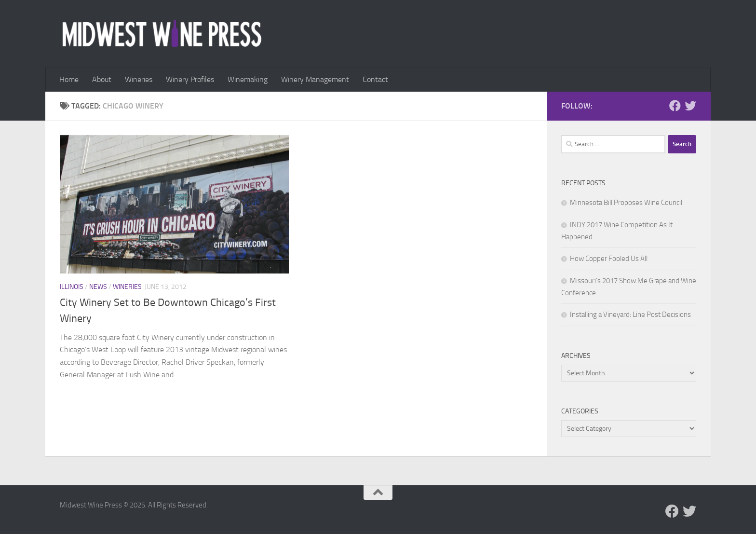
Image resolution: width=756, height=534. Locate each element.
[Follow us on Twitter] (690, 106)
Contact (375, 79)
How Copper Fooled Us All (609, 259)
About (102, 79)
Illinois (72, 287)
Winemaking (248, 79)
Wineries (139, 79)
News (98, 287)
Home (69, 79)
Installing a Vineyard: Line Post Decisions (630, 315)
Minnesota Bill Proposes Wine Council (626, 203)
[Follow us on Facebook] (675, 106)
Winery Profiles (190, 79)
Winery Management (315, 79)
